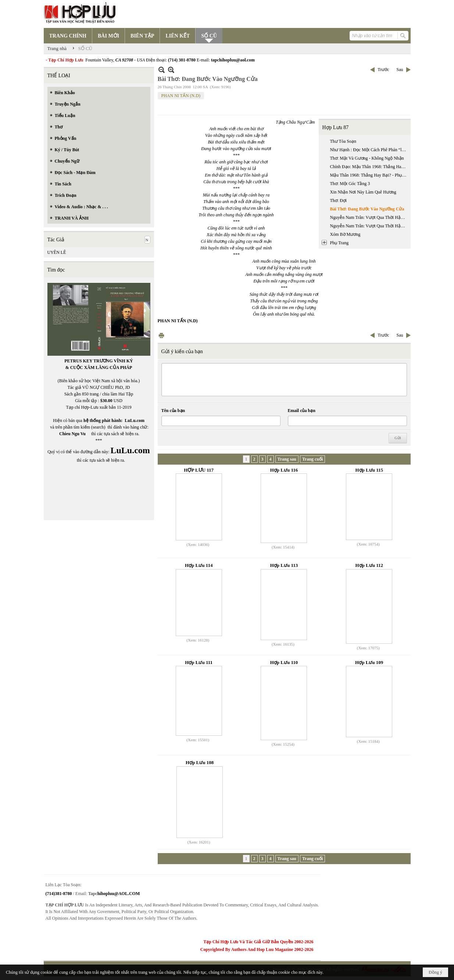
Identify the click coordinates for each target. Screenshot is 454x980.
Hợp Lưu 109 (369, 662)
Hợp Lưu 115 (369, 470)
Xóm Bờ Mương (345, 234)
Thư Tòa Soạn (343, 141)
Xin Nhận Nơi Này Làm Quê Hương (363, 192)
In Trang (161, 335)
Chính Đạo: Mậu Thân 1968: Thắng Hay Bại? (369, 167)
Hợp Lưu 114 (199, 565)
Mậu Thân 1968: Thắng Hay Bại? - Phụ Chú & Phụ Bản (369, 175)
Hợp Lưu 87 (336, 127)
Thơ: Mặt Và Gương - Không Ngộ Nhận (367, 158)
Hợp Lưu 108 (200, 762)
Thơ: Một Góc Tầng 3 (350, 184)
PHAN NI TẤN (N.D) (181, 96)
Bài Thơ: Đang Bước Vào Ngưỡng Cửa (367, 209)
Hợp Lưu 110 (284, 662)
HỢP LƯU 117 (199, 470)
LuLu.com (135, 420)
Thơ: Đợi (339, 200)
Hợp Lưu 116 (284, 470)
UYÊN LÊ (57, 252)
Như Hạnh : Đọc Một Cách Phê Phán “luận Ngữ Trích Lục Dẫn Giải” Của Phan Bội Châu (369, 150)
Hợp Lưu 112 (369, 565)
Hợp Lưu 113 (284, 565)
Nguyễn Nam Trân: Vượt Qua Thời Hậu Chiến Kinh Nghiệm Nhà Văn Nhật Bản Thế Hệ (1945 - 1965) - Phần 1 (369, 217)
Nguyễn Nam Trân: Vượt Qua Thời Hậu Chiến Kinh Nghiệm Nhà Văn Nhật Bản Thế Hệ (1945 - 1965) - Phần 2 (369, 226)
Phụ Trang (339, 243)
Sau (400, 70)
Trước (383, 70)
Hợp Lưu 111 (199, 662)
